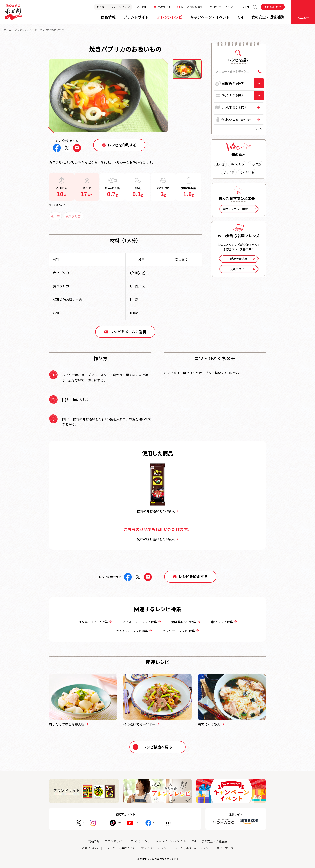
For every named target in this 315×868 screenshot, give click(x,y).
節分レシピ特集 (224, 622)
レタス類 (256, 164)
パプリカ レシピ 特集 (181, 631)
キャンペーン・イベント (171, 841)
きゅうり (229, 172)
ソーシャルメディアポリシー (193, 848)
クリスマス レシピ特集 (141, 622)
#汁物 (55, 216)
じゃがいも (247, 172)
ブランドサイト (115, 841)
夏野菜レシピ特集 (186, 622)
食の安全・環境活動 (214, 841)
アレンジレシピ (23, 30)
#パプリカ (74, 216)
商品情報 (94, 841)
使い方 (258, 128)
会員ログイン (243, 269)
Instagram (88, 823)
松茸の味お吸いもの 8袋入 (157, 539)
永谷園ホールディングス (113, 7)
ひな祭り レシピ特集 (95, 622)
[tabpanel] (108, 96)
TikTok (114, 823)
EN (247, 7)
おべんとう (237, 164)
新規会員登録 (243, 259)
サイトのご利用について (120, 848)
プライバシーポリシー (155, 848)
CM (194, 841)
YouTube (139, 823)
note (189, 823)
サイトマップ (225, 848)
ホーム (8, 30)
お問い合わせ (273, 7)
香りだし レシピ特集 (134, 631)
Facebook (165, 823)
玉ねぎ (220, 164)
